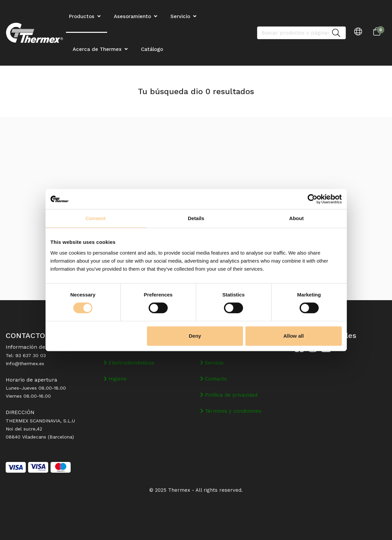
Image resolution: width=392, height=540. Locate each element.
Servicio (180, 16)
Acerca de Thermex (97, 49)
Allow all (294, 336)
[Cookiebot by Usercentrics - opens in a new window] (312, 199)
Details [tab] (196, 218)
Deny (195, 336)
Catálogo (152, 49)
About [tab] (296, 218)
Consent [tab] (96, 218)
